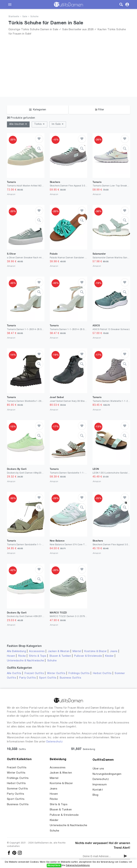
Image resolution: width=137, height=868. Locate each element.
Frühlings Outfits (79, 673)
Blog (96, 795)
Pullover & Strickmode (88, 656)
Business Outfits (71, 678)
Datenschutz (54, 742)
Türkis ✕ (40, 124)
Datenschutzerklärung (78, 865)
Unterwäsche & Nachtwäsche (26, 661)
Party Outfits (28, 678)
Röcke (22, 656)
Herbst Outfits (102, 673)
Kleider (109, 656)
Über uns (98, 769)
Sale (25, 17)
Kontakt (98, 790)
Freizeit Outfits (34, 673)
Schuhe (34, 17)
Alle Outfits (14, 673)
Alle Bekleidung (16, 651)
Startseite (14, 17)
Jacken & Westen (59, 651)
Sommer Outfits (17, 789)
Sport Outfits (48, 678)
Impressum (100, 785)
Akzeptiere (54, 865)
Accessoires (37, 651)
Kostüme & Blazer (96, 651)
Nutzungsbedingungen (107, 774)
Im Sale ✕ (58, 124)
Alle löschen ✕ (18, 124)
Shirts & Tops (38, 656)
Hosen (11, 656)
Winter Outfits (56, 673)
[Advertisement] (68, 62)
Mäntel (77, 651)
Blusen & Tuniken (60, 656)
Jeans (114, 651)
